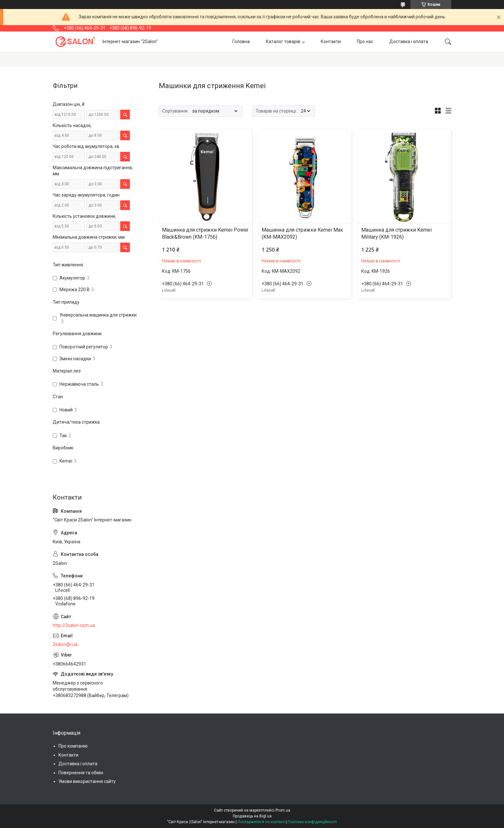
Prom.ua (283, 810)
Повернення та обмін (81, 773)
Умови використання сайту (87, 781)
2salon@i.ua (65, 644)
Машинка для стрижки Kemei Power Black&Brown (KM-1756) (205, 233)
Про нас (365, 41)
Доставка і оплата (409, 41)
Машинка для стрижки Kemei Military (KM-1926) (396, 233)
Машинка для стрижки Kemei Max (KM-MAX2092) (302, 233)
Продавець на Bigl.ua (252, 816)
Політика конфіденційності (312, 822)
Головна (241, 41)
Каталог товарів (283, 41)
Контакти (331, 41)
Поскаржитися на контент (261, 822)
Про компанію (73, 746)
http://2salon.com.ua (74, 625)
